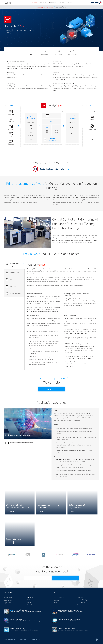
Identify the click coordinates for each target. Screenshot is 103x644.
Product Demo (12, 511)
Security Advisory (82, 600)
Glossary (80, 605)
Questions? (38, 578)
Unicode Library (82, 602)
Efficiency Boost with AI (17, 628)
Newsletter (80, 597)
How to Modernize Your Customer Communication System (26, 621)
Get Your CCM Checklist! (17, 619)
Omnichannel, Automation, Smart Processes (71, 612)
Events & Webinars (59, 598)
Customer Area (8, 600)
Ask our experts (52, 389)
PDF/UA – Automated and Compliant (69, 619)
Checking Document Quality (66, 628)
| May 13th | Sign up (18, 610)
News (55, 603)
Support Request (9, 603)
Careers (29, 600)
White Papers (58, 600)
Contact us (30, 605)
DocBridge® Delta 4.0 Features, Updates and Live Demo (25, 612)
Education (30, 597)
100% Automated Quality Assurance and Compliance (73, 630)
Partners (30, 602)
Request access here (57, 2)
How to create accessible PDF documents (70, 621)
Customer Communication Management (70, 610)
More (41, 511)
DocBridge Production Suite (52, 169)
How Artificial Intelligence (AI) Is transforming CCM (24, 630)
